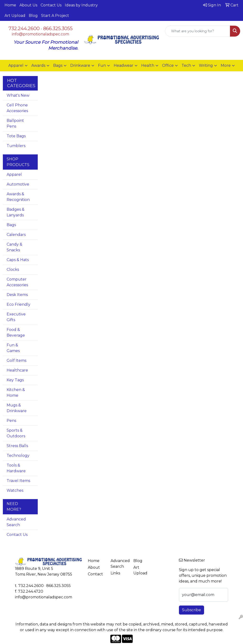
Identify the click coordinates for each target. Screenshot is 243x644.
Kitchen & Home (16, 393)
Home (10, 5)
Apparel (14, 174)
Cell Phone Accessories (17, 108)
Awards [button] (38, 65)
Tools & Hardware (16, 468)
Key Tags (15, 380)
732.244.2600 (24, 29)
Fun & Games (13, 348)
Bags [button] (58, 65)
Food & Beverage (16, 332)
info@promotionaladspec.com (40, 34)
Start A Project (55, 16)
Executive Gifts (16, 317)
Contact (95, 574)
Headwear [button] (124, 65)
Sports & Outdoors (16, 433)
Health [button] (148, 65)
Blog (33, 16)
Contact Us (51, 5)
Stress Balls (17, 446)
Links (115, 573)
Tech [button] (186, 65)
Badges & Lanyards (16, 212)
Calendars (16, 235)
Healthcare (17, 370)
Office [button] (168, 65)
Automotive (18, 184)
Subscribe (192, 610)
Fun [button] (102, 65)
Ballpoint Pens (15, 123)
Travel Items (18, 481)
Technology (18, 456)
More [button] (226, 65)
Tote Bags (16, 136)
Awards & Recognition (18, 197)
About (94, 567)
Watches (15, 490)
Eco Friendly (19, 304)
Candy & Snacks (14, 247)
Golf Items (16, 360)
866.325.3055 (58, 29)
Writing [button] (206, 65)
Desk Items (17, 295)
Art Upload (15, 16)
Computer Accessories (17, 282)
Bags (11, 225)
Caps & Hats (18, 260)
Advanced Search (16, 522)
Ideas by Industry (81, 5)
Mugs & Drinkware (17, 408)
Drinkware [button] (80, 65)
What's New (18, 95)
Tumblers (16, 146)
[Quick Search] (198, 31)
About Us (28, 5)
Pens (11, 421)
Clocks (13, 270)
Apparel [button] (16, 65)
